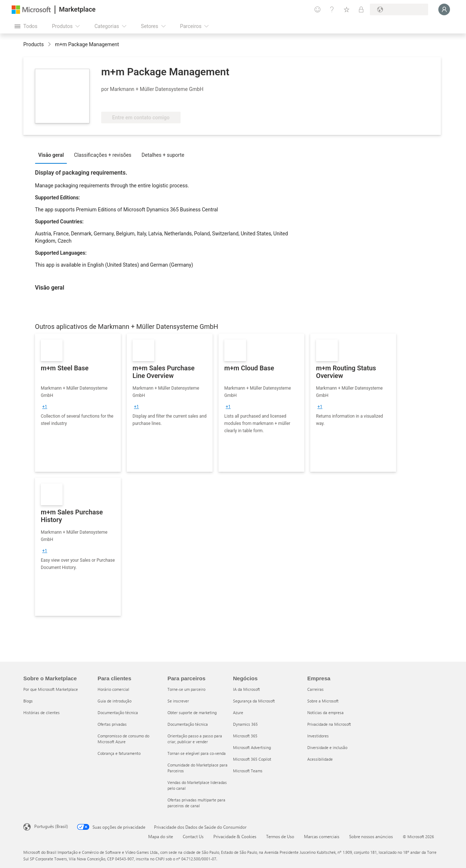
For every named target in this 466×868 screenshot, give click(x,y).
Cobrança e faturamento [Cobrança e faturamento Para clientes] (119, 753)
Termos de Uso (280, 836)
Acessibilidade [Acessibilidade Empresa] (320, 759)
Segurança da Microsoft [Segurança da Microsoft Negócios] (254, 701)
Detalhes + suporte (163, 155)
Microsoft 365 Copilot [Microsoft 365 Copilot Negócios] (252, 759)
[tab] (53, 155)
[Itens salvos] (347, 9)
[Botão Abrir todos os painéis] (26, 26)
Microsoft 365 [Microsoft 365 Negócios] (245, 736)
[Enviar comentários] (317, 9)
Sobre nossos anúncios (371, 836)
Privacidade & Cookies (235, 836)
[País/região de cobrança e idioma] (399, 9)
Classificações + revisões (103, 155)
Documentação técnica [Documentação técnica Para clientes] (118, 712)
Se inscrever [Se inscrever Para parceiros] (178, 701)
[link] (78, 403)
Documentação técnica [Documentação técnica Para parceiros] (188, 724)
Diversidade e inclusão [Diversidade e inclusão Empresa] (327, 747)
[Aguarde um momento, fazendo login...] (444, 9)
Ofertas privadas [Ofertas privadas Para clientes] (112, 724)
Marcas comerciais (322, 836)
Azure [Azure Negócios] (238, 712)
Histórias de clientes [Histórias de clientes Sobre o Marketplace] (42, 712)
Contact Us (193, 836)
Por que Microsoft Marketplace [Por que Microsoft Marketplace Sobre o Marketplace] (51, 689)
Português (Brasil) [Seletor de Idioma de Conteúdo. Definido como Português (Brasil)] (51, 826)
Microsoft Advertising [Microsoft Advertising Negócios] (252, 747)
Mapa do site (161, 836)
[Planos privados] (361, 9)
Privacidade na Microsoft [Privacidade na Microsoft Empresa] (329, 724)
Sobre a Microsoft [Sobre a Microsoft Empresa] (323, 701)
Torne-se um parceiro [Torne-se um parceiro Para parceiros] (186, 689)
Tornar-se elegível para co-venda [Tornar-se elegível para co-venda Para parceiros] (197, 753)
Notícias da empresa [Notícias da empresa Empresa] (325, 712)
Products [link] (33, 44)
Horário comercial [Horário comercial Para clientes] (113, 689)
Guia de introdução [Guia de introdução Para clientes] (114, 701)
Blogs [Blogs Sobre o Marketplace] (28, 701)
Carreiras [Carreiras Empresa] (315, 689)
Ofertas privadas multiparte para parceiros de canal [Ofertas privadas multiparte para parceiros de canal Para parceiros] (196, 803)
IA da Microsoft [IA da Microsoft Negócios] (246, 689)
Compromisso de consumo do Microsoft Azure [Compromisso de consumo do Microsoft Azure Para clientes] (123, 739)
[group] (45, 407)
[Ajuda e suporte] (332, 9)
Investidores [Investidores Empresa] (318, 736)
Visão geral (51, 155)
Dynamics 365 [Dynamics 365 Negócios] (245, 724)
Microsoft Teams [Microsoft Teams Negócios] (248, 771)
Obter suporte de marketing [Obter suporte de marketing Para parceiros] (192, 712)
